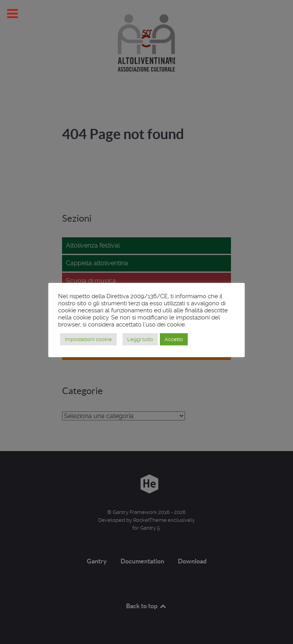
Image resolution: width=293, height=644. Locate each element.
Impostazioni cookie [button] (88, 339)
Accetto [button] (174, 339)
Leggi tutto (140, 339)
